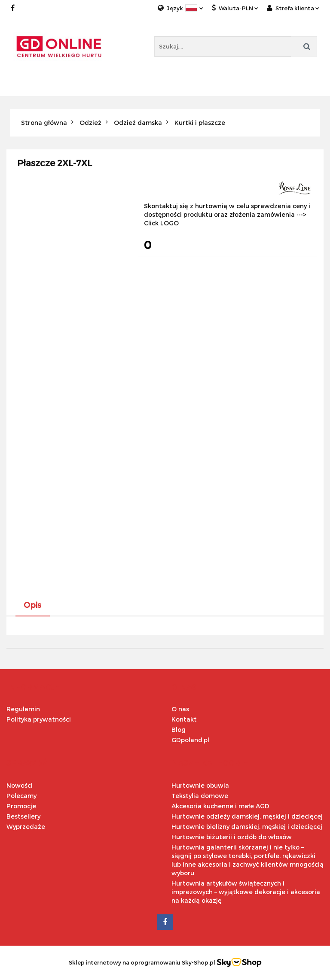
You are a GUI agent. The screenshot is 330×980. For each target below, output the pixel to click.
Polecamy (21, 796)
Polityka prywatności (39, 719)
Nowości (20, 785)
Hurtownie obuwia (200, 785)
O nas (180, 709)
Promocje (21, 806)
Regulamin (23, 709)
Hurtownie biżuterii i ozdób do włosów (232, 837)
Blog (179, 730)
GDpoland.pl (190, 740)
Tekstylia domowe (200, 796)
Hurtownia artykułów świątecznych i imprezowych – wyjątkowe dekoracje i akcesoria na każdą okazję (246, 892)
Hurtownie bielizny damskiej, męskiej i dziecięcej (247, 827)
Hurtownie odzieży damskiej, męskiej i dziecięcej (247, 816)
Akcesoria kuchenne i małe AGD (220, 806)
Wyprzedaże (26, 827)
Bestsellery (23, 816)
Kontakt (184, 719)
